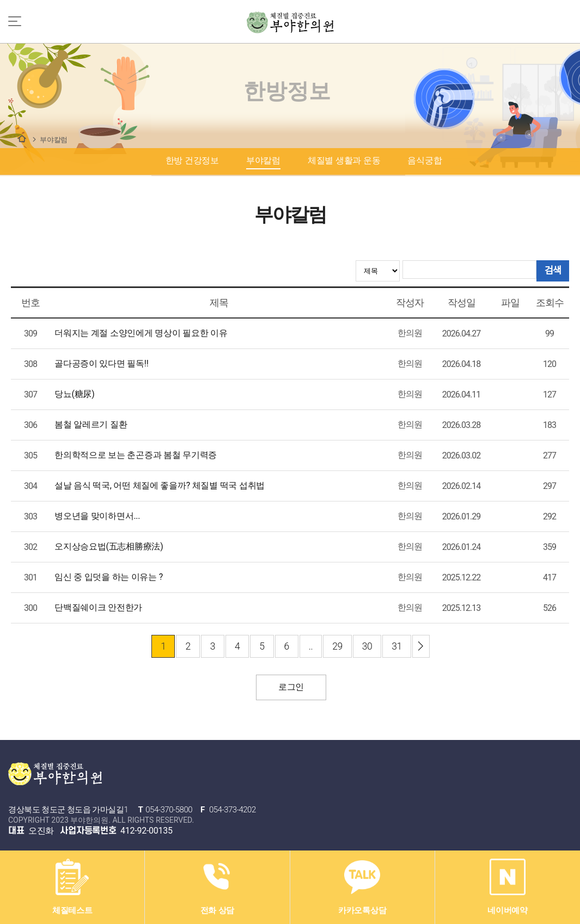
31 (397, 646)
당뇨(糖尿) (74, 394)
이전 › (421, 646)
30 (367, 646)
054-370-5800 (169, 810)
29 (337, 646)
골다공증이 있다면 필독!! (102, 363)
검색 (553, 271)
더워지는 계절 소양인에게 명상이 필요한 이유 (141, 333)
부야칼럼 (54, 140)
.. (311, 646)
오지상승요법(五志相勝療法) (109, 546)
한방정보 (22, 139)
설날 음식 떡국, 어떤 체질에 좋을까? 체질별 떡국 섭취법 (160, 485)
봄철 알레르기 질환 (91, 424)
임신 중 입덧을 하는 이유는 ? (109, 577)
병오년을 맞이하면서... (97, 516)
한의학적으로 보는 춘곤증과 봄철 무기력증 (136, 455)
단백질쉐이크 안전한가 (98, 607)
